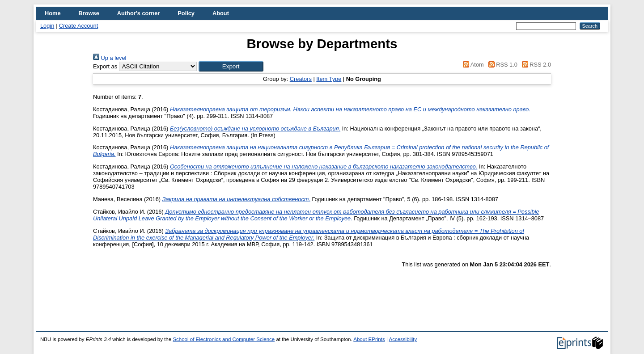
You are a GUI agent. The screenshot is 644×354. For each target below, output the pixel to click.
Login (47, 26)
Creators (301, 79)
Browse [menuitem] (89, 13)
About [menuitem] (221, 13)
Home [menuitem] (53, 13)
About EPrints (369, 339)
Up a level (110, 58)
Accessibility (403, 339)
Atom (472, 65)
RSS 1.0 (501, 65)
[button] (231, 66)
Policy (186, 13)
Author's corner (138, 13)
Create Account (79, 26)
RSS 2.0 (535, 65)
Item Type (329, 79)
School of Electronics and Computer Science (224, 339)
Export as (105, 66)
